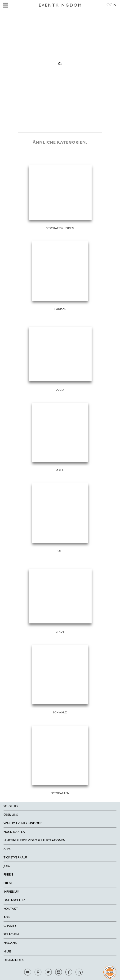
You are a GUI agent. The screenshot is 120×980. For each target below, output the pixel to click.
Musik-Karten (14, 832)
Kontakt (11, 909)
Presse (8, 874)
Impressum (11, 892)
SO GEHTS (11, 806)
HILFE (7, 951)
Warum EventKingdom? (22, 823)
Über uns (11, 815)
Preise (8, 883)
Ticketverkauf (15, 857)
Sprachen (11, 934)
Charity (10, 926)
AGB (7, 917)
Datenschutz (14, 900)
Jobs (7, 866)
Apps (7, 849)
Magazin (10, 943)
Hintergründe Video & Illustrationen (34, 840)
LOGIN (111, 5)
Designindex (14, 960)
